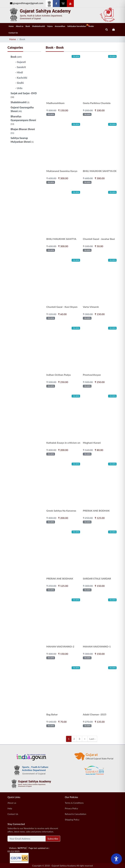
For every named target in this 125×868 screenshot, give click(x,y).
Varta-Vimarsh (91, 307)
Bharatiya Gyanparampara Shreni (23, 120)
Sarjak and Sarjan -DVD (24, 95)
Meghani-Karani (92, 443)
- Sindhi (20, 83)
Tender (91, 26)
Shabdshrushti (20, 102)
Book (28, 26)
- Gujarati (21, 62)
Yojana (50, 26)
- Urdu (19, 88)
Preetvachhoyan (92, 375)
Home (11, 26)
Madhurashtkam (55, 103)
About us (20, 26)
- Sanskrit (21, 67)
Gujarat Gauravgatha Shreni (22, 109)
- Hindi (19, 72)
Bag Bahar (52, 714)
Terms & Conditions (74, 803)
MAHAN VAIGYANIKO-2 (60, 646)
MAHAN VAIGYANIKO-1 (97, 646)
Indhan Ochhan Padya (59, 375)
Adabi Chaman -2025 (95, 714)
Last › (92, 739)
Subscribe (53, 839)
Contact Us (13, 33)
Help (10, 808)
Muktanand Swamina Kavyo (62, 171)
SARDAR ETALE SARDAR (97, 578)
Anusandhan (60, 26)
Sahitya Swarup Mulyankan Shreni (22, 140)
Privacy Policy (71, 808)
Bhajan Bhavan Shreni (23, 131)
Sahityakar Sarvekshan (77, 25)
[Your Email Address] (27, 839)
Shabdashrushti (39, 26)
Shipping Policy (72, 820)
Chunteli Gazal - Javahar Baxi (99, 239)
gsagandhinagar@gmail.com (27, 3)
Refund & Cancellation (76, 814)
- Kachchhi (21, 78)
